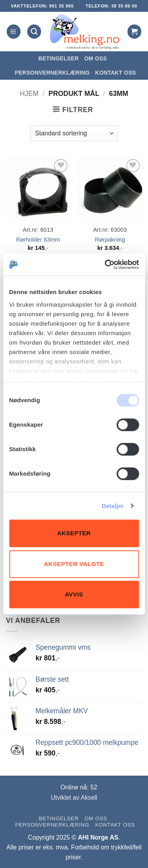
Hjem (29, 94)
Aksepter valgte (74, 564)
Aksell (89, 798)
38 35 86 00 (124, 6)
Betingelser (58, 58)
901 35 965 (61, 6)
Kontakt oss (115, 73)
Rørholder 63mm (38, 240)
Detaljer (113, 506)
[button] (14, 31)
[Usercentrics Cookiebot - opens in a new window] (105, 264)
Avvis (74, 594)
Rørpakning (110, 240)
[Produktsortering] (74, 133)
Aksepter (74, 533)
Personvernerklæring (52, 73)
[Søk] (34, 31)
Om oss (95, 58)
